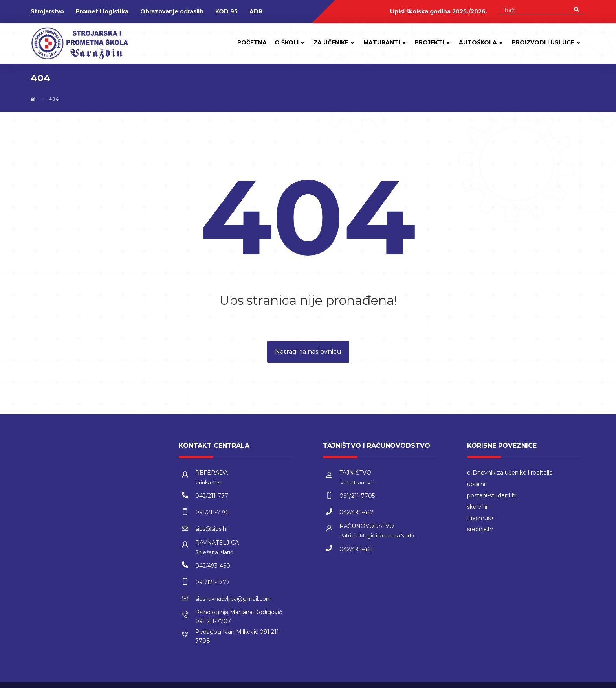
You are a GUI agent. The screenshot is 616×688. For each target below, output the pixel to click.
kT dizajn (526, 680)
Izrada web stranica (563, 680)
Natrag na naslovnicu (308, 352)
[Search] (577, 9)
